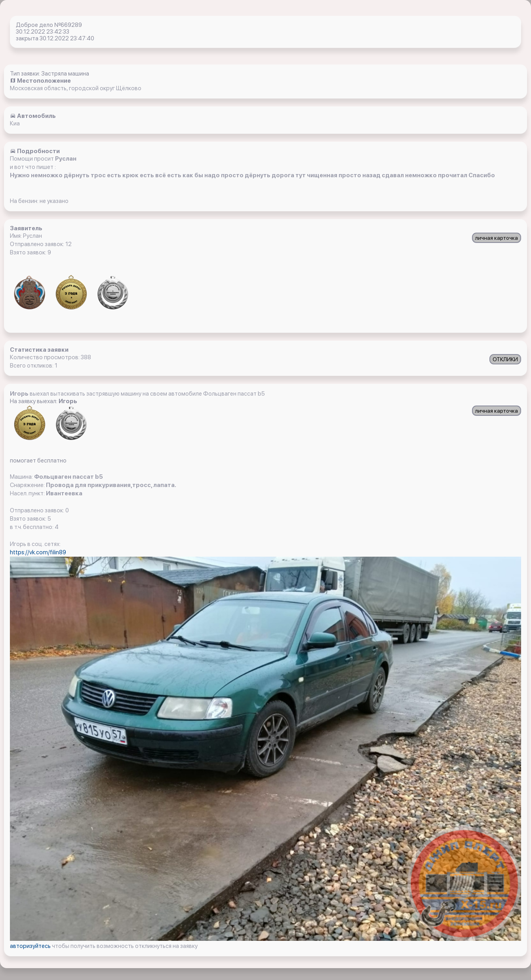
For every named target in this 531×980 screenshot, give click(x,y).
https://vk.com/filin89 (38, 552)
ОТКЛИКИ (505, 359)
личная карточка (497, 238)
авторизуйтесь (31, 946)
